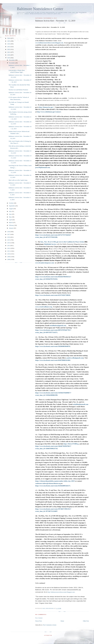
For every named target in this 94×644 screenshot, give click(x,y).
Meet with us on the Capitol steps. (18, 180)
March (11, 222)
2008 (9, 259)
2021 (9, 52)
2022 (9, 49)
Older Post (86, 621)
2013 (9, 245)
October (11, 203)
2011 (9, 251)
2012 (9, 248)
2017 (9, 234)
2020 (9, 55)
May (10, 217)
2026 (9, 38)
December (12, 60)
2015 (9, 240)
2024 (9, 44)
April (11, 220)
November (12, 63)
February (12, 225)
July (10, 211)
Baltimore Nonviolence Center (40, 9)
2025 (9, 41)
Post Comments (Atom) (50, 625)
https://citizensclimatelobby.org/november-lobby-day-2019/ (55, 481)
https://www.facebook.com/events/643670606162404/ (53, 360)
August (11, 209)
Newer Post (38, 621)
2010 (9, 254)
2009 (9, 257)
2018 (9, 232)
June (10, 214)
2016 (9, 237)
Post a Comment (39, 618)
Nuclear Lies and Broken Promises (18, 90)
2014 (9, 243)
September (12, 206)
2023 (9, 47)
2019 (9, 58)
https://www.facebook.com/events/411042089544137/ (53, 486)
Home (62, 621)
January (11, 228)
